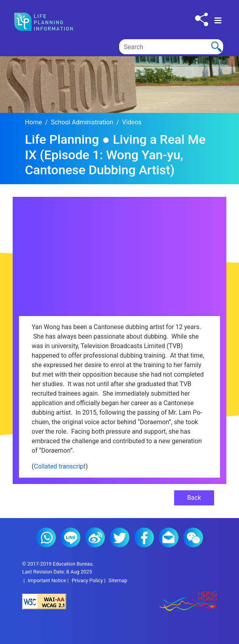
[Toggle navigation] (218, 21)
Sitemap (118, 580)
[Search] (171, 47)
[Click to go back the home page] (50, 22)
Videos (132, 122)
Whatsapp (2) (46, 537)
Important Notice (47, 580)
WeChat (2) (193, 537)
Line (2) (70, 537)
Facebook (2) (144, 537)
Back (194, 498)
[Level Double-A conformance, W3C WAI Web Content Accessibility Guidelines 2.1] (71, 602)
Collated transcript (60, 466)
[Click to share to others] (202, 19)
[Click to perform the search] (216, 47)
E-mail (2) (169, 537)
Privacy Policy (87, 580)
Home (33, 122)
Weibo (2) (95, 537)
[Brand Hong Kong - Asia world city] (168, 602)
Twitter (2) (119, 537)
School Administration (82, 122)
